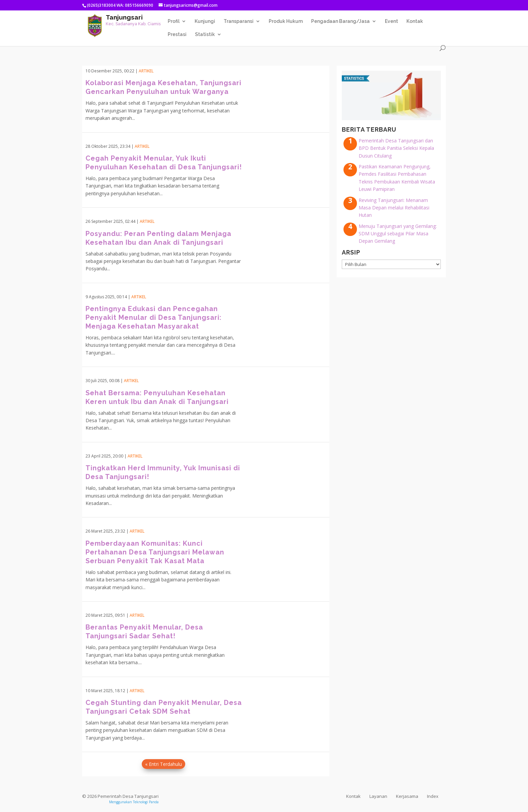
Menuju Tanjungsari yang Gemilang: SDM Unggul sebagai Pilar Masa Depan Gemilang (398, 234)
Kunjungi (205, 21)
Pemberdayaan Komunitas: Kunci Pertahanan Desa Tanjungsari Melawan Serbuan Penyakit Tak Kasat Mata (155, 552)
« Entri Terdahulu (163, 764)
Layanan (378, 796)
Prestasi (177, 35)
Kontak (415, 21)
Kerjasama (407, 796)
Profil (174, 21)
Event (391, 21)
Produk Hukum (286, 21)
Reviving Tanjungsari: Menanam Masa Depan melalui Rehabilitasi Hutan (394, 208)
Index (433, 796)
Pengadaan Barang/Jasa (340, 21)
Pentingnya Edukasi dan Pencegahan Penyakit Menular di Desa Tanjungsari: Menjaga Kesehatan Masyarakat (154, 317)
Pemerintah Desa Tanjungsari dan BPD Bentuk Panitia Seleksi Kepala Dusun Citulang (396, 148)
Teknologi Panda (146, 802)
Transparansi (239, 21)
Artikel (146, 71)
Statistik (205, 35)
